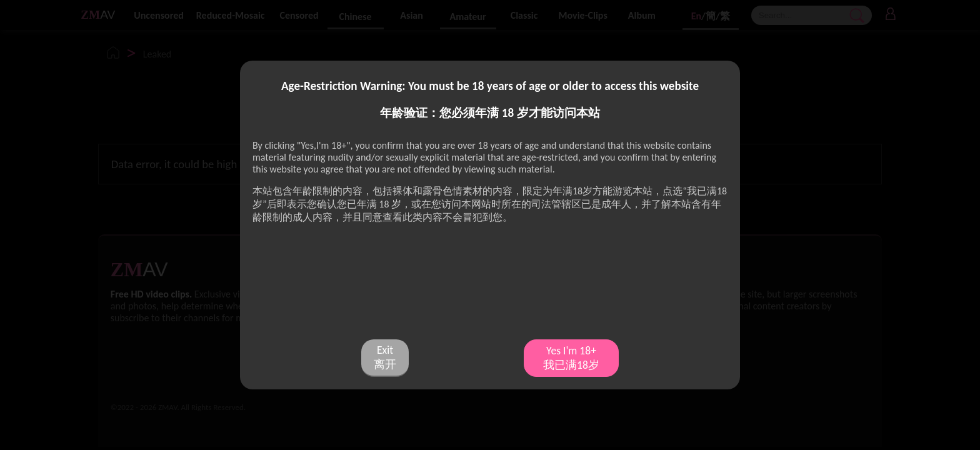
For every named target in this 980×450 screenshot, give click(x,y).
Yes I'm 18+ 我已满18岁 (571, 358)
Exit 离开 (385, 357)
